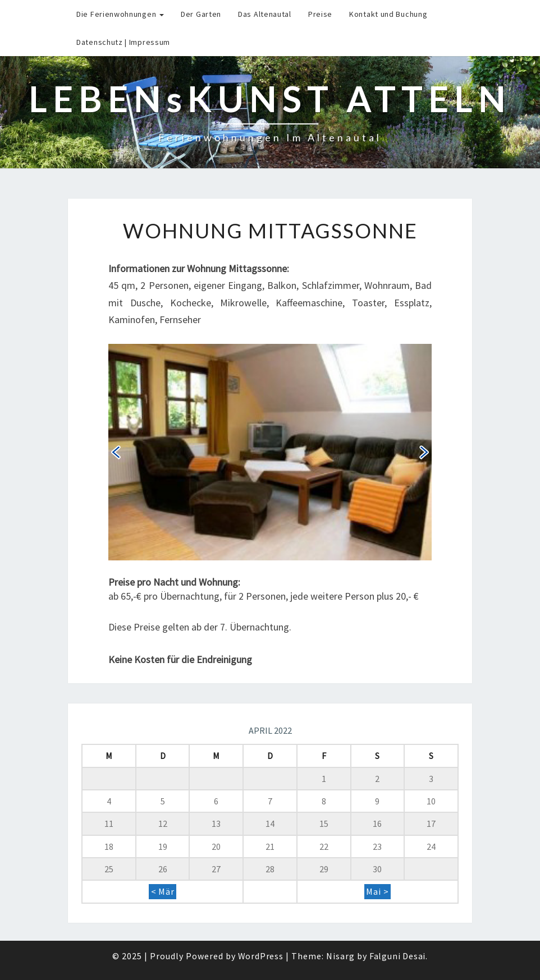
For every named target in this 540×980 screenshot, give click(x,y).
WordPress (261, 956)
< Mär (163, 892)
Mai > (377, 892)
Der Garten (201, 14)
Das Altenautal (265, 14)
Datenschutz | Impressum (123, 42)
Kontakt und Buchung (388, 14)
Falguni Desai (397, 956)
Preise (320, 14)
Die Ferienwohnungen (120, 14)
